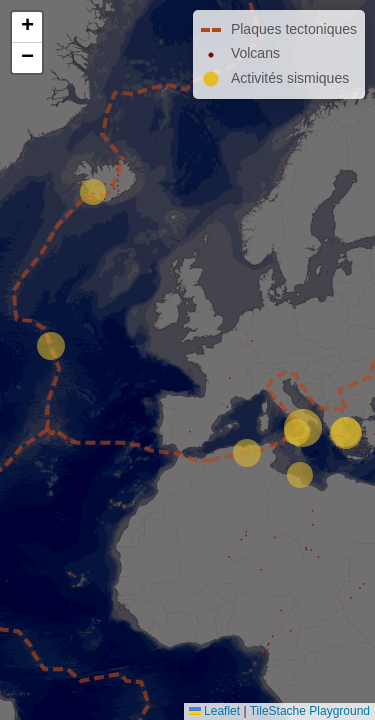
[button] (27, 27)
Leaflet (214, 711)
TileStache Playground (310, 711)
